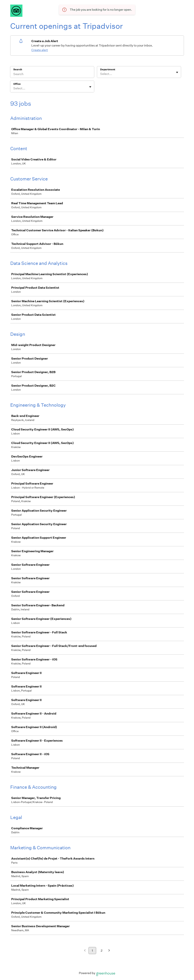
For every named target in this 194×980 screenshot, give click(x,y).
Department (108, 69)
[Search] (52, 75)
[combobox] (100, 74)
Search (18, 69)
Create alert (40, 50)
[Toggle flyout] (177, 72)
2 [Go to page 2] (102, 951)
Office (17, 84)
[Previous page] (85, 951)
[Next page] (109, 951)
